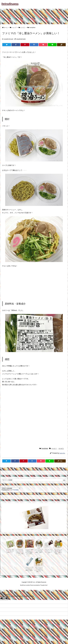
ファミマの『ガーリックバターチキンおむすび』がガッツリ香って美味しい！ (20, 552)
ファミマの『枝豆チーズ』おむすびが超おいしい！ (10, 551)
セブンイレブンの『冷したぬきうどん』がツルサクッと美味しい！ (39, 570)
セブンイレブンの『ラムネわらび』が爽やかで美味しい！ (29, 570)
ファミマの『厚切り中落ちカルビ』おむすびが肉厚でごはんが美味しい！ (29, 552)
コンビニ (23, 27)
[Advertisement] (34, 16)
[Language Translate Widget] (11, 488)
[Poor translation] (5, 598)
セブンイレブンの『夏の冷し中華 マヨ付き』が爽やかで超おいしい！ (58, 552)
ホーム (6, 27)
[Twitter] (7, 45)
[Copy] (61, 45)
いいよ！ (54, 448)
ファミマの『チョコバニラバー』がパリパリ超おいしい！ (48, 552)
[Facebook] (16, 45)
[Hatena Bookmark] (34, 45)
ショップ (14, 27)
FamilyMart (32, 27)
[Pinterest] (25, 45)
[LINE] (52, 45)
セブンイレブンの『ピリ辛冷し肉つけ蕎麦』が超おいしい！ (39, 552)
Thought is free (44, 585)
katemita (62, 453)
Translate (14, 490)
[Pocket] (43, 45)
